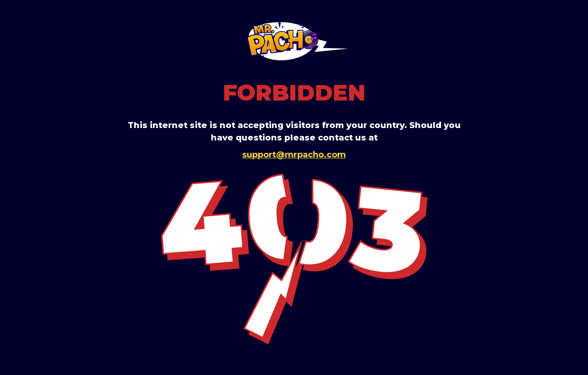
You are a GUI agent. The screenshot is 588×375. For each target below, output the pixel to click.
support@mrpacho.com (294, 155)
